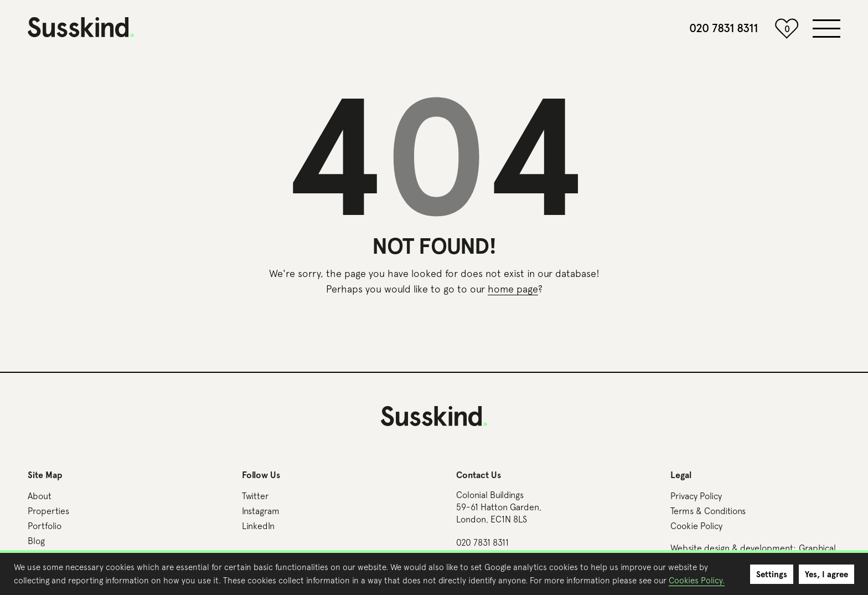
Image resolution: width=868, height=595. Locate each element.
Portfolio (45, 526)
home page (513, 289)
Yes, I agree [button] (826, 575)
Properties (48, 511)
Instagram (261, 511)
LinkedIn (258, 526)
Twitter (255, 496)
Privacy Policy (696, 496)
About (40, 496)
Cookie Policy (696, 526)
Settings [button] (772, 575)
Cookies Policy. (697, 580)
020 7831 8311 (724, 28)
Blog (36, 541)
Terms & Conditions (708, 511)
